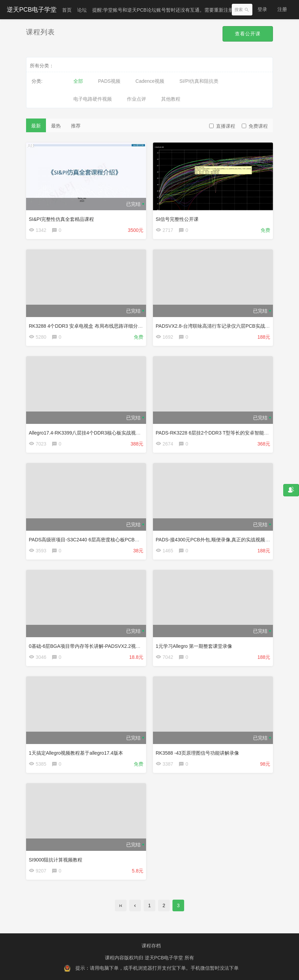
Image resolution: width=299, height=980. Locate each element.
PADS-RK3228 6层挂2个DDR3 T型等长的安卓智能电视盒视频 (222, 433)
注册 (282, 9)
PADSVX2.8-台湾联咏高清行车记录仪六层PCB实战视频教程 (220, 326)
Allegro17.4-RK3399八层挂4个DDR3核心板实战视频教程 (89, 433)
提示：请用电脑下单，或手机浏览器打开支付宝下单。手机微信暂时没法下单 (157, 968)
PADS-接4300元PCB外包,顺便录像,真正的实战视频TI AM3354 (222, 540)
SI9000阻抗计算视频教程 (56, 860)
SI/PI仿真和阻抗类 (199, 81)
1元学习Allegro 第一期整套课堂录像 (194, 646)
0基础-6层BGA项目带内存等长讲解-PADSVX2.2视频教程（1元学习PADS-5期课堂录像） (123, 646)
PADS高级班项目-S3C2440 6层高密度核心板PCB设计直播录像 (96, 540)
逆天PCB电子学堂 (32, 10)
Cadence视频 (150, 81)
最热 (56, 126)
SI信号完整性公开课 (177, 219)
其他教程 (171, 99)
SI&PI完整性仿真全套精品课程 (61, 219)
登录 (262, 9)
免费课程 (255, 126)
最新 (36, 126)
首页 (67, 10)
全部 (78, 81)
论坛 (82, 10)
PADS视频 (109, 81)
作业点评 (136, 99)
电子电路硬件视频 (93, 99)
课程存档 (151, 946)
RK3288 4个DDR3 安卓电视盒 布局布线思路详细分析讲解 (91, 326)
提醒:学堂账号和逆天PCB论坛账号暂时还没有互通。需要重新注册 (163, 10)
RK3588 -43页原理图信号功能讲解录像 (197, 753)
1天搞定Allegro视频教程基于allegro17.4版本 (76, 753)
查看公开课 (248, 34)
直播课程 (222, 126)
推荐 (76, 126)
